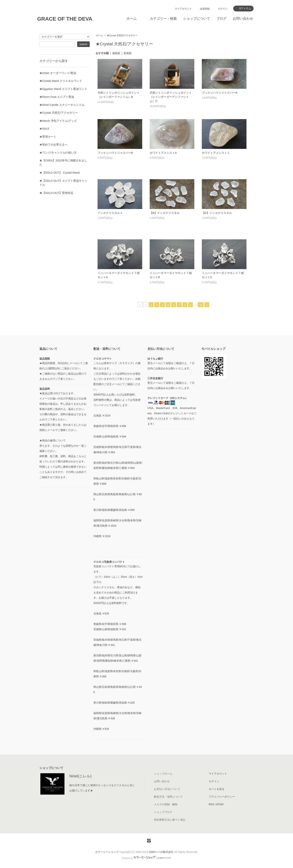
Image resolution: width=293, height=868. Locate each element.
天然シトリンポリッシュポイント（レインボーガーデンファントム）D (171, 97)
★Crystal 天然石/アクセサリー (122, 35)
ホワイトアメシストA (163, 153)
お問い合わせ (243, 19)
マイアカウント (183, 9)
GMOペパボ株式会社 (161, 852)
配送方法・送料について (168, 797)
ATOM (220, 804)
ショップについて (197, 19)
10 (201, 305)
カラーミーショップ (107, 852)
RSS (211, 804)
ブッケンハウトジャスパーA (220, 93)
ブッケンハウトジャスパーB (115, 153)
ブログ (221, 19)
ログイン (223, 9)
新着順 (128, 53)
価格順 (116, 53)
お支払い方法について (167, 789)
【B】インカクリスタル (165, 213)
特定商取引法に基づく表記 (170, 820)
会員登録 (205, 9)
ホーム (132, 19)
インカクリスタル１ (110, 213)
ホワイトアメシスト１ (216, 153)
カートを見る (217, 789)
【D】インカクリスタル (217, 213)
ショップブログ (163, 812)
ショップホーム (163, 774)
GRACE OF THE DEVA (65, 19)
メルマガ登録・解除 (166, 804)
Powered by (146, 858)
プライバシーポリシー (222, 797)
